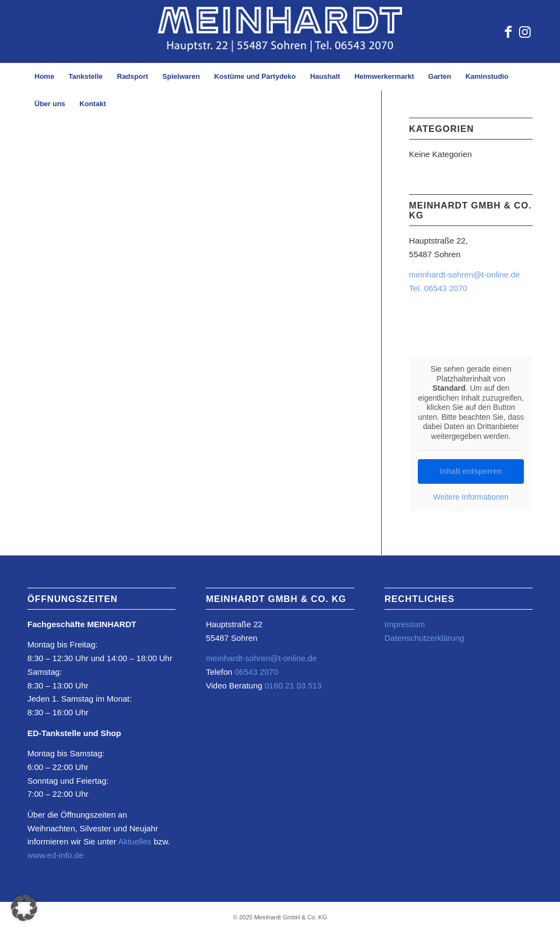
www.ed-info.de (56, 855)
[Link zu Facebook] (508, 32)
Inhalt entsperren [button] (471, 471)
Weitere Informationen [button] (471, 497)
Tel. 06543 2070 (438, 288)
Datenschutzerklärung (424, 638)
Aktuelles (135, 841)
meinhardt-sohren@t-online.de (465, 274)
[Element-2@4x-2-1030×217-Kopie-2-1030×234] (280, 31)
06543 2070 (255, 672)
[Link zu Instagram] (524, 32)
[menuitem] (44, 77)
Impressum (405, 624)
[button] (24, 908)
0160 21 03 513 (293, 685)
